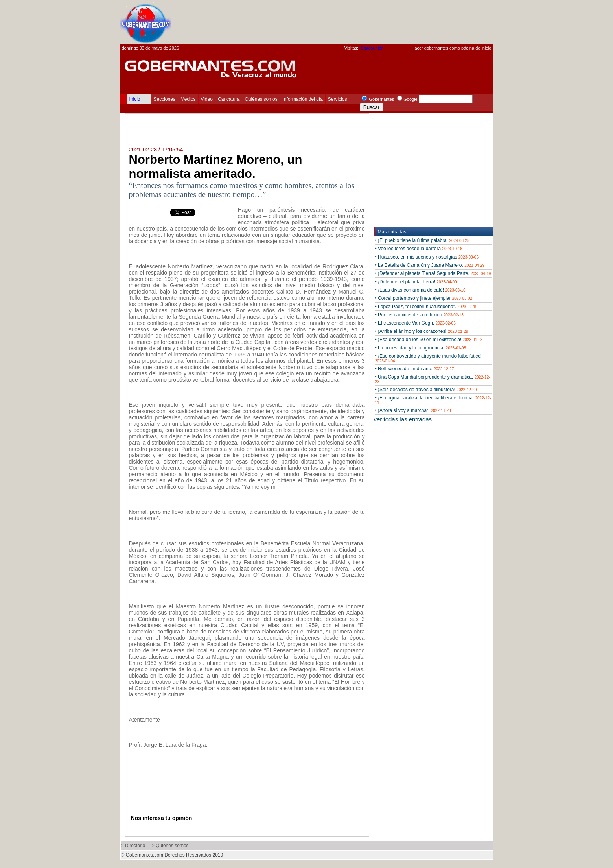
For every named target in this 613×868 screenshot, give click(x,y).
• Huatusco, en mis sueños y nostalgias (427, 257)
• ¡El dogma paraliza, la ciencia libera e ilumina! (433, 400)
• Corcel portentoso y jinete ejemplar (424, 298)
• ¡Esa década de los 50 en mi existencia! (429, 340)
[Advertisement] (350, 22)
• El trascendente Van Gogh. (415, 323)
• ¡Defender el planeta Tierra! (416, 282)
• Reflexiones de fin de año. (415, 369)
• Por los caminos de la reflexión (419, 315)
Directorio (135, 846)
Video (207, 99)
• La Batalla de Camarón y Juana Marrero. (430, 265)
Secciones (165, 99)
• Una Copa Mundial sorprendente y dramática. (433, 379)
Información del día (303, 99)
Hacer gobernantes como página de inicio (451, 48)
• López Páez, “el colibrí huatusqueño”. (426, 307)
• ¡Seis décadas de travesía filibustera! (426, 390)
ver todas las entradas (403, 419)
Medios (188, 99)
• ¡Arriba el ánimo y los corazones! (422, 331)
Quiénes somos (261, 99)
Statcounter (372, 48)
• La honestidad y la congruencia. (421, 348)
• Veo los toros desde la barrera (419, 249)
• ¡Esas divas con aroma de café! (420, 290)
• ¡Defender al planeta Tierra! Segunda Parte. (433, 273)
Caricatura (229, 99)
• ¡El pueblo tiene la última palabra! (422, 240)
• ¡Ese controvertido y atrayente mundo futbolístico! (429, 358)
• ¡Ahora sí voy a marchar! (413, 410)
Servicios (338, 99)
